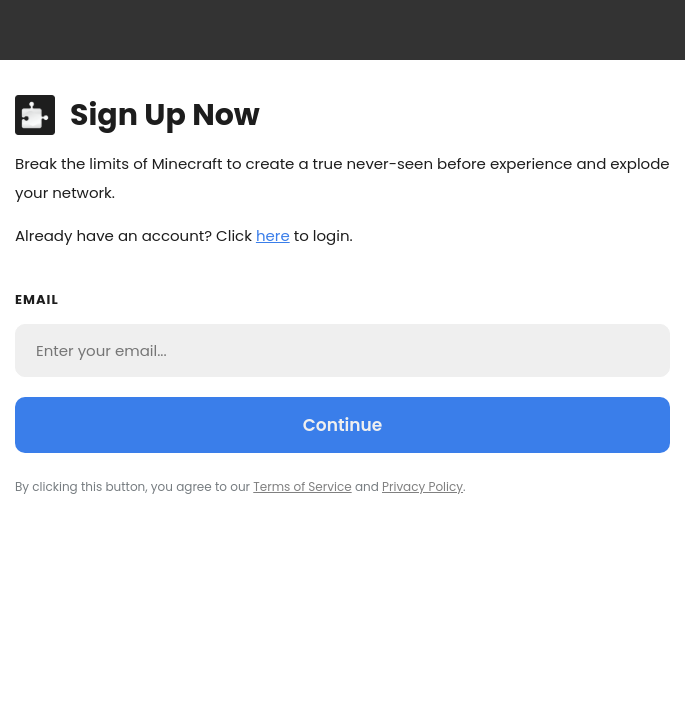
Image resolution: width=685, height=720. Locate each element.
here (273, 235)
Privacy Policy (422, 486)
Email (37, 299)
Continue (342, 425)
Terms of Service (302, 486)
